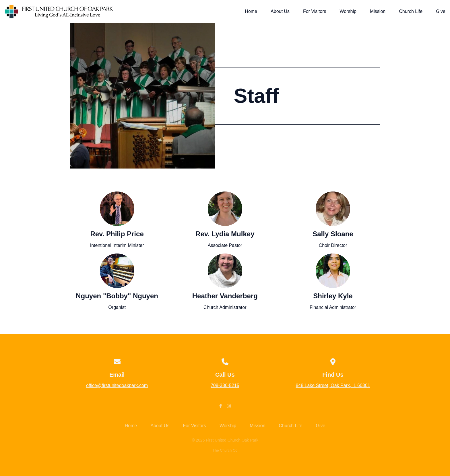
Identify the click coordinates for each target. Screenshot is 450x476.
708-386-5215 (225, 385)
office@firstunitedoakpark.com (117, 385)
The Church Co (225, 450)
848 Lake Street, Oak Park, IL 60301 (333, 385)
